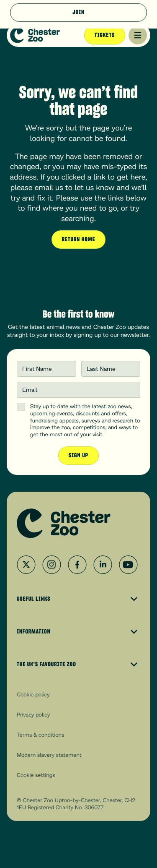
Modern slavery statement (49, 755)
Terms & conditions (40, 735)
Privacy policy (33, 714)
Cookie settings (36, 775)
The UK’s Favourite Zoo (78, 665)
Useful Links (78, 599)
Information (78, 632)
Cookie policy (33, 694)
